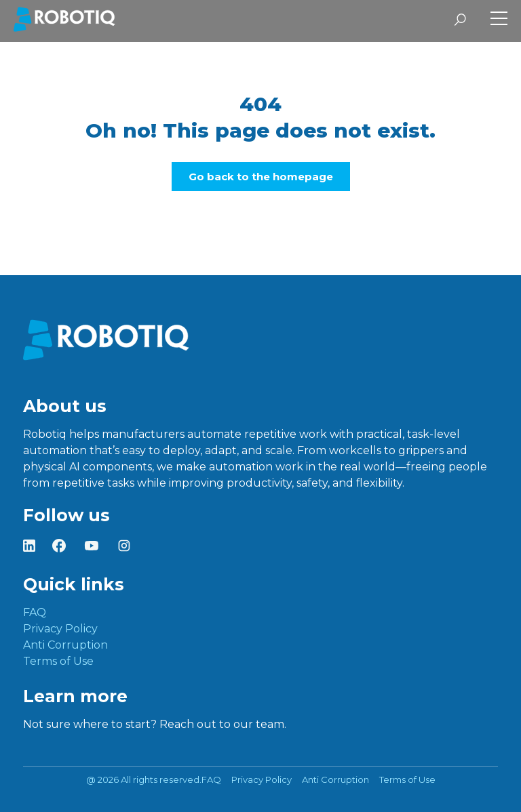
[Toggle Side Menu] (499, 20)
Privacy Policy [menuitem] (60, 629)
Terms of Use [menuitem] (58, 661)
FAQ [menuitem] (35, 612)
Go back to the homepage (261, 177)
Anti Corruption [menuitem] (65, 645)
